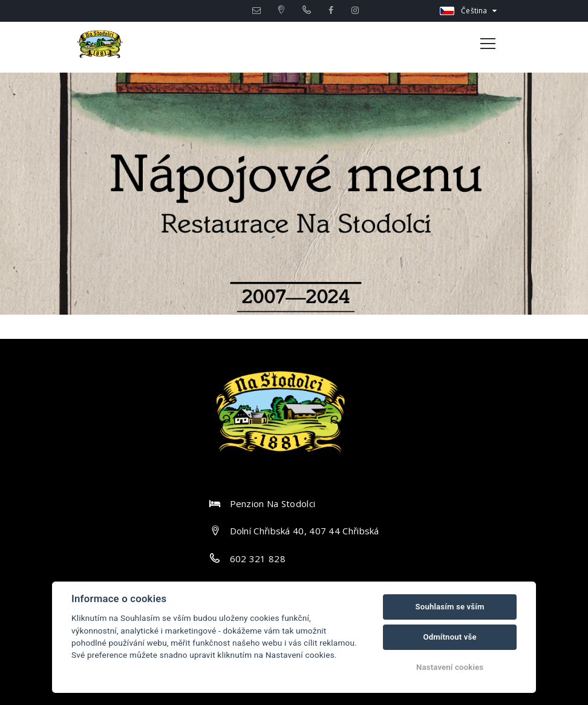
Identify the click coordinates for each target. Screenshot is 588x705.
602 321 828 (258, 559)
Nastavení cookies (450, 667)
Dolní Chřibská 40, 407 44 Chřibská (305, 531)
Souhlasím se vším (450, 607)
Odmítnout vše (449, 637)
